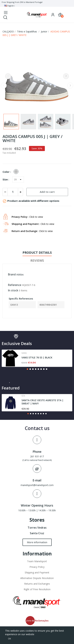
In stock (13, 290)
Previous (8, 76)
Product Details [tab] (37, 253)
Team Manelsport (37, 561)
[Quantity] (13, 192)
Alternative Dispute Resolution (37, 578)
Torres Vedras (37, 528)
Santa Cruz (37, 533)
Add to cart (47, 192)
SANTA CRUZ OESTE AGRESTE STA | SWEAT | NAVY (42, 402)
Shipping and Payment (37, 572)
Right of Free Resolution (37, 589)
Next (66, 76)
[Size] (18, 180)
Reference (14, 285)
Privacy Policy (37, 567)
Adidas (20, 274)
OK (9, 639)
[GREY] (17, 172)
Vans (24, 353)
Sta (23, 396)
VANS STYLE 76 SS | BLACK (37, 357)
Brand (12, 274)
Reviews (37, 260)
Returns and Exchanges (37, 584)
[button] (27, 369)
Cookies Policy (43, 634)
